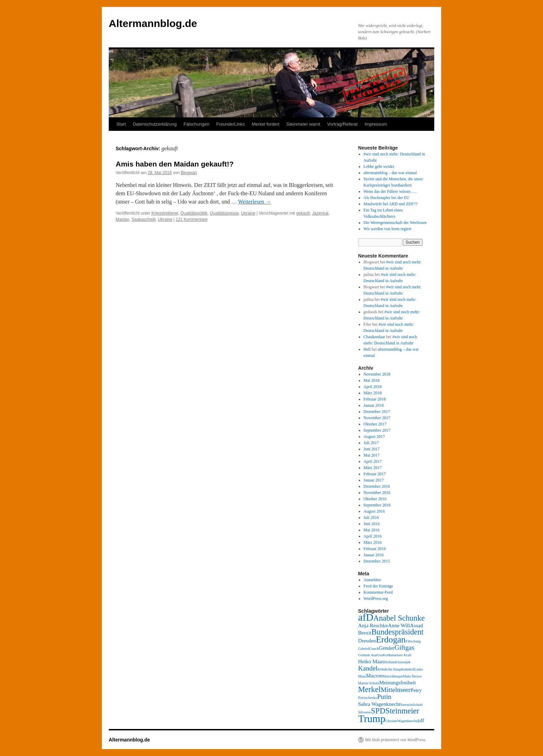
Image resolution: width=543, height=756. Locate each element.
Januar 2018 (374, 405)
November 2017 (377, 418)
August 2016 (374, 511)
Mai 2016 (372, 530)
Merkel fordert (266, 124)
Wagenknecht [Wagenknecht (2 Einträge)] (407, 721)
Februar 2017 (375, 474)
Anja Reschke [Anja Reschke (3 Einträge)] (373, 625)
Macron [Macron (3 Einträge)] (374, 676)
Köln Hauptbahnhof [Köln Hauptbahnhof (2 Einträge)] (399, 669)
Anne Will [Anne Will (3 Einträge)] (399, 625)
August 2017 (374, 436)
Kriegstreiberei (165, 213)
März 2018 (373, 393)
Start (121, 124)
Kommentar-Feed (378, 592)
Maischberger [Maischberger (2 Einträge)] (393, 676)
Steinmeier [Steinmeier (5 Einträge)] (402, 711)
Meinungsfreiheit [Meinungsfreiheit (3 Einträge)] (398, 682)
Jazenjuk (320, 213)
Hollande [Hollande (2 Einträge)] (391, 662)
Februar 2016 (375, 549)
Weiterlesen (254, 202)
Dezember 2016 (377, 486)
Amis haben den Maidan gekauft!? (175, 164)
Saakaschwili (144, 219)
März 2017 (373, 468)
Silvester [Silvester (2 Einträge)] (364, 712)
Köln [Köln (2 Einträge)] (381, 669)
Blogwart (189, 173)
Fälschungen (196, 124)
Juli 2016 (371, 517)
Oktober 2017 (375, 424)
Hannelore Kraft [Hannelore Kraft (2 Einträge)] (399, 655)
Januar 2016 (374, 555)
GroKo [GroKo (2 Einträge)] (382, 655)
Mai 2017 (372, 455)
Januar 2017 (374, 480)
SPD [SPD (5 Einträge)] (378, 711)
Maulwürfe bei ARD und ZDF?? (391, 204)
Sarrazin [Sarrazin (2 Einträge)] (407, 705)
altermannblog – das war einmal (390, 173)
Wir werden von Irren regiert (388, 229)
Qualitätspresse (224, 213)
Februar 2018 (375, 399)
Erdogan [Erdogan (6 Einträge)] (391, 639)
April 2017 (373, 461)
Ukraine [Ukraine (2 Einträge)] (391, 721)
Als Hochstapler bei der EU (387, 198)
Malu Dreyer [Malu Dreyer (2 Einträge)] (412, 676)
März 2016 (373, 542)
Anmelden (372, 580)
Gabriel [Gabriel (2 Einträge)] (364, 649)
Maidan (122, 219)
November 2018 (377, 374)
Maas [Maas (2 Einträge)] (362, 676)
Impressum (376, 124)
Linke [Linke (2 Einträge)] (419, 669)
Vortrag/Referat (342, 124)
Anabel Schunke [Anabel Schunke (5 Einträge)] (399, 618)
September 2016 (377, 505)
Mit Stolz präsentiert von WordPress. (395, 740)
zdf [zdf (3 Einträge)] (421, 720)
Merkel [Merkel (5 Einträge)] (369, 689)
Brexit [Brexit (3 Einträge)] (365, 633)
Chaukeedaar (375, 337)
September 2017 (377, 430)
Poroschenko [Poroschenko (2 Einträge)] (368, 698)
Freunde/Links (230, 124)
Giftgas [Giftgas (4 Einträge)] (404, 647)
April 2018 (373, 387)
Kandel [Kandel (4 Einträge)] (368, 668)
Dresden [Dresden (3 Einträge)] (367, 641)
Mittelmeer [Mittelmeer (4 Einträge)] (395, 690)
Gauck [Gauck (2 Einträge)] (374, 649)
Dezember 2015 (377, 561)
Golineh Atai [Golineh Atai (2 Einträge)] (368, 655)
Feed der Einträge (378, 586)
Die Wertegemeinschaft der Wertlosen (395, 223)
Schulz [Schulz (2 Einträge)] (418, 705)
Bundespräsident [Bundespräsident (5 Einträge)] (398, 632)
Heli (367, 349)
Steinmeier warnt (303, 124)
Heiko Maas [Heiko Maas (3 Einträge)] (371, 661)
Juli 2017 (371, 443)
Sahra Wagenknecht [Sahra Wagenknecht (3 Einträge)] (379, 704)
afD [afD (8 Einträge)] (366, 617)
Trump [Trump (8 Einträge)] (372, 719)
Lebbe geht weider (379, 166)
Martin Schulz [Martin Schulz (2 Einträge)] (369, 683)
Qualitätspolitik (194, 213)
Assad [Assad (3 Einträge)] (417, 625)
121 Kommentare (192, 219)
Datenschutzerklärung (154, 124)
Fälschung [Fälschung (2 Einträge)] (413, 641)
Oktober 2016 (375, 499)
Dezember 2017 (377, 412)
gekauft (303, 213)
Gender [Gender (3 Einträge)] (387, 648)
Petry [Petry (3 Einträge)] (416, 690)
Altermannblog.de (153, 23)
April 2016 (373, 536)
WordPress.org (376, 598)
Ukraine (248, 213)
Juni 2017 (372, 449)
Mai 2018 (372, 380)
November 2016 (377, 493)
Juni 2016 (372, 524)
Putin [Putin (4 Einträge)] (384, 697)
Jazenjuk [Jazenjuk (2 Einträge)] (404, 662)
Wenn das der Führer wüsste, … (390, 191)
